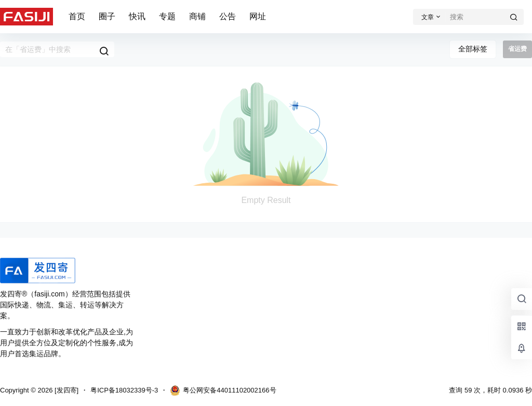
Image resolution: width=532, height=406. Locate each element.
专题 (167, 16)
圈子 (107, 16)
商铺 (197, 16)
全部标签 (473, 49)
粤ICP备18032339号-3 (124, 390)
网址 (258, 16)
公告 (228, 16)
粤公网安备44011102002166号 (223, 390)
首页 (77, 16)
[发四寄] (65, 390)
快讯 (137, 16)
